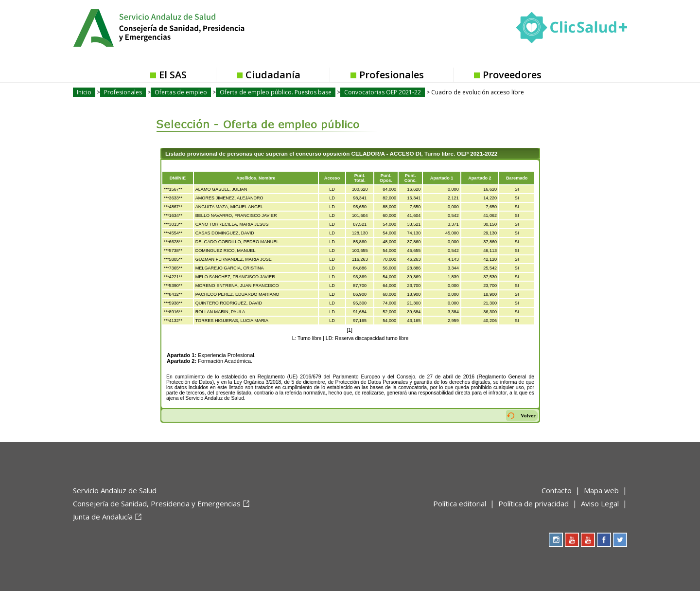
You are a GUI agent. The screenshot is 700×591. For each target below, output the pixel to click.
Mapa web (601, 490)
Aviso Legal (600, 503)
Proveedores (512, 75)
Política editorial (460, 503)
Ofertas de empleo (181, 92)
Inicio (84, 92)
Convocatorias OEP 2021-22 (383, 92)
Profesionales (392, 75)
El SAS (173, 75)
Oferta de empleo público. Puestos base (276, 92)
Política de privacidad (534, 503)
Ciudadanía (273, 75)
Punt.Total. (360, 178)
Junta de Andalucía (103, 517)
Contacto (557, 490)
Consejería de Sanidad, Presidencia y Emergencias (157, 503)
